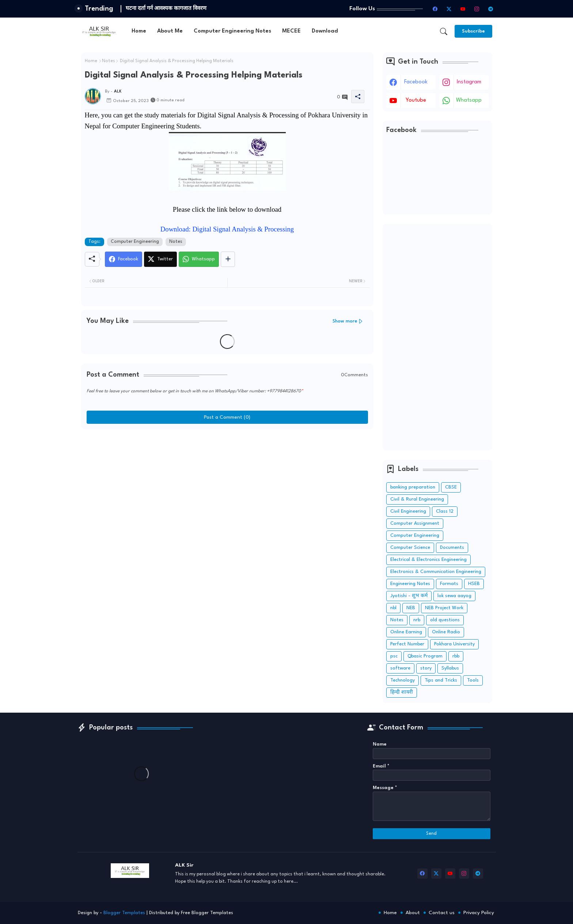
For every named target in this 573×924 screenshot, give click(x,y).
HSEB (474, 584)
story (426, 668)
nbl (393, 608)
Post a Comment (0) (227, 417)
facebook (416, 82)
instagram (469, 82)
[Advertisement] (437, 337)
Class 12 (445, 511)
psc (394, 656)
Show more (345, 321)
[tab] (139, 31)
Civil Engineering (408, 511)
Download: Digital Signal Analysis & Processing (227, 229)
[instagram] (477, 9)
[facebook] (435, 9)
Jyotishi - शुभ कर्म (409, 596)
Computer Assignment (415, 523)
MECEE (291, 31)
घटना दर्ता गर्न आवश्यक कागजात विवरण (166, 8)
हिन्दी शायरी (402, 692)
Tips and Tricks (441, 680)
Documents (452, 548)
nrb (417, 620)
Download (325, 31)
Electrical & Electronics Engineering (428, 560)
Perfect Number (407, 644)
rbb (456, 656)
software (400, 668)
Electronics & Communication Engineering (436, 572)
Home (139, 31)
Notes (109, 61)
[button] (444, 31)
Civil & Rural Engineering (417, 499)
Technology (403, 680)
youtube (416, 100)
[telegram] (491, 9)
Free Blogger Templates (207, 913)
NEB (411, 608)
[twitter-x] (449, 9)
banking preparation (413, 487)
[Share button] (228, 259)
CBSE (451, 487)
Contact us (442, 913)
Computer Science (410, 548)
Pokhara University (454, 644)
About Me (170, 31)
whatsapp (469, 100)
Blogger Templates (124, 913)
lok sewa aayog (454, 596)
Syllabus (450, 668)
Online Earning (406, 632)
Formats (449, 584)
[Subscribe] (473, 31)
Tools (473, 680)
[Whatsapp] (199, 259)
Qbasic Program (425, 656)
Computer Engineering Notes (232, 31)
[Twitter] (160, 259)
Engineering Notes (410, 584)
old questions (445, 620)
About (413, 913)
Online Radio (446, 632)
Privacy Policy (479, 913)
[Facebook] (124, 259)
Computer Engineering (135, 242)
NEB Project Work (444, 608)
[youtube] (463, 9)
